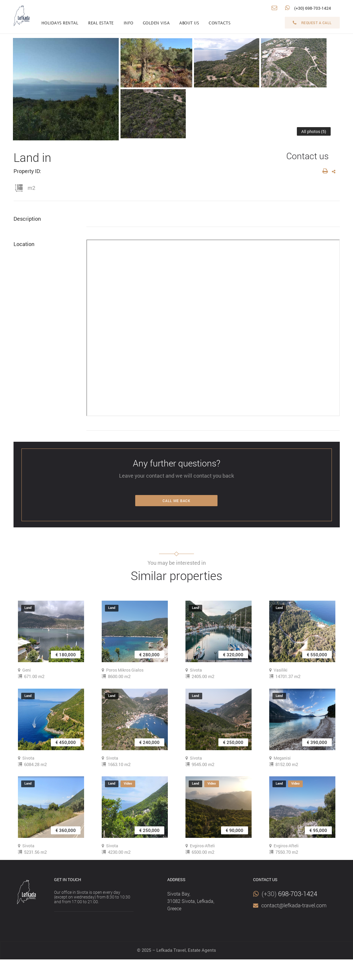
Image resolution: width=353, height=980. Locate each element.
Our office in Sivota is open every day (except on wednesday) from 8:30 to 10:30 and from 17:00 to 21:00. (92, 897)
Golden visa (156, 23)
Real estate (101, 23)
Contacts (220, 23)
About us (189, 23)
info (129, 23)
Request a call (312, 23)
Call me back (176, 501)
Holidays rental (60, 23)
